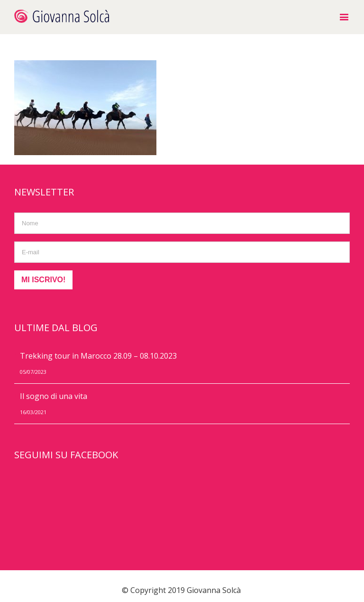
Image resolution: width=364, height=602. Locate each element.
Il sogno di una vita (54, 396)
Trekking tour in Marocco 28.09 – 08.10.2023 (98, 356)
